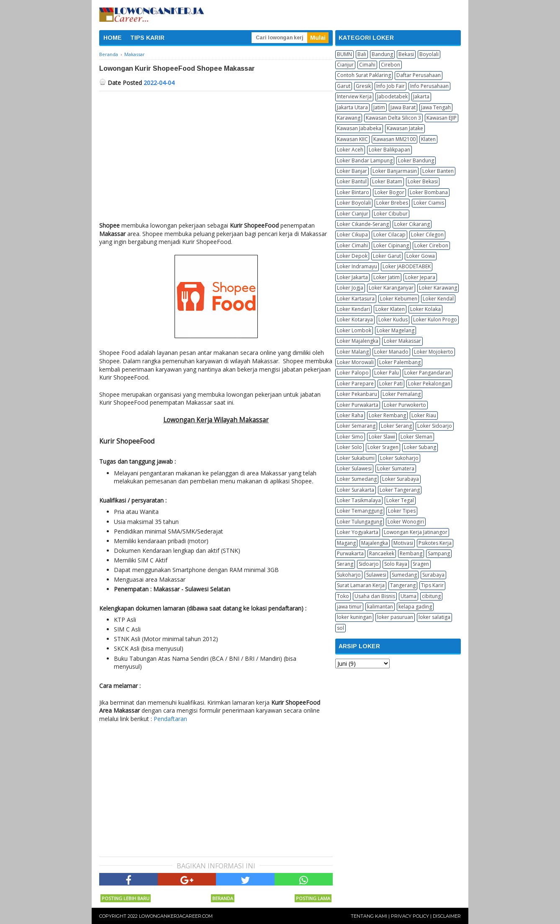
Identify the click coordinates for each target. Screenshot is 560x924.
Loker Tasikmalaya (359, 500)
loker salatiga (434, 617)
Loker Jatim (387, 277)
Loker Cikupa (352, 235)
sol (340, 628)
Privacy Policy (410, 916)
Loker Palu (387, 373)
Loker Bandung (416, 160)
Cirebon (390, 65)
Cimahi (367, 65)
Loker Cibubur (391, 214)
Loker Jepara (420, 277)
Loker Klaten (390, 309)
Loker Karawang (438, 288)
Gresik (363, 86)
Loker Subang (420, 447)
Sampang (439, 553)
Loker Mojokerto (434, 352)
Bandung (382, 54)
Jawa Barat (403, 107)
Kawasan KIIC (352, 139)
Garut (344, 86)
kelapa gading (415, 607)
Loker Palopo (353, 373)
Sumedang (404, 575)
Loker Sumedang (357, 479)
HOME (113, 38)
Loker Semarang (356, 426)
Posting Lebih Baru (126, 898)
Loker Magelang (396, 330)
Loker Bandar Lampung (365, 160)
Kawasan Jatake (405, 128)
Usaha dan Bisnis (375, 596)
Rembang (411, 553)
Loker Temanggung (360, 511)
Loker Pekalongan (429, 384)
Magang (346, 543)
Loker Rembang (387, 415)
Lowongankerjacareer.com (176, 916)
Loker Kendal (438, 299)
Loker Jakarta (352, 277)
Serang (345, 564)
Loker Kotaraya (355, 320)
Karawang (349, 118)
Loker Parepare (355, 384)
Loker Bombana (429, 192)
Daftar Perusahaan (419, 75)
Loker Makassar (402, 341)
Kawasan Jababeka (359, 128)
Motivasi (403, 543)
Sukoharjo (349, 575)
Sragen (421, 564)
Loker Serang (396, 426)
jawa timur (349, 607)
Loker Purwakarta (358, 405)
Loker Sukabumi (356, 458)
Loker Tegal (400, 500)
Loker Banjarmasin (395, 171)
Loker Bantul (352, 181)
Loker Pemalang (402, 394)
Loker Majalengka (358, 341)
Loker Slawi (382, 437)
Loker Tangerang (400, 490)
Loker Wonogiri (406, 522)
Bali (362, 54)
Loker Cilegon (427, 235)
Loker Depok (352, 256)
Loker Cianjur (353, 214)
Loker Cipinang (391, 245)
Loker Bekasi (423, 181)
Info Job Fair (390, 86)
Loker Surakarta (356, 490)
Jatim (379, 107)
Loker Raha (350, 415)
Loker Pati (391, 384)
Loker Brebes (392, 203)
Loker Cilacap (389, 235)
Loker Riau (424, 415)
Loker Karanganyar (391, 288)
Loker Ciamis (429, 203)
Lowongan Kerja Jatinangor (416, 532)
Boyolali (429, 54)
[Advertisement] (216, 154)
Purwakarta (350, 553)
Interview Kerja (354, 96)
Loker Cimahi (352, 245)
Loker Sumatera (396, 468)
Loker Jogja (350, 288)
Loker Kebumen (399, 299)
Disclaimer (447, 916)
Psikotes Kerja (435, 543)
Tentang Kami (369, 916)
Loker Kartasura (356, 299)
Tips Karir (432, 585)
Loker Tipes (402, 511)
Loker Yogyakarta (358, 532)
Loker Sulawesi (354, 468)
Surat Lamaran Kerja (361, 585)
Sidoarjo (369, 564)
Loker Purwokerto (405, 405)
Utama (408, 596)
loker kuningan (354, 617)
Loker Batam (387, 181)
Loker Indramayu (357, 266)
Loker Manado (391, 352)
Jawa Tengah (436, 107)
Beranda (223, 898)
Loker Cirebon (431, 245)
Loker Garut (387, 256)
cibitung (431, 596)
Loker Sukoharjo (399, 458)
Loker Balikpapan (389, 150)
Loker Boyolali (354, 203)
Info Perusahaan (429, 86)
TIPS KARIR (147, 38)
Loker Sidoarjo (435, 426)
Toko (343, 596)
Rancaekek (382, 553)
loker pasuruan (395, 617)
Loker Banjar (352, 171)
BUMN (344, 54)
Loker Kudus (393, 320)
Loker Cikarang (412, 224)
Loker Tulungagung (360, 522)
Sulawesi (376, 575)
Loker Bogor (389, 192)
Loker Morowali (355, 362)
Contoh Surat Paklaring (364, 75)
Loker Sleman (416, 437)
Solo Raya (396, 564)
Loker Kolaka (425, 309)
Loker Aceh (350, 150)
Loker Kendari (353, 309)
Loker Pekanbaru (357, 394)
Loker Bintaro (353, 192)
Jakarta (421, 96)
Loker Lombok (354, 330)
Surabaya (433, 575)
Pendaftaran (170, 719)
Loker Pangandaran (428, 373)
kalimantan (380, 607)
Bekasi (406, 54)
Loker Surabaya (401, 479)
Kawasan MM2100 (394, 139)
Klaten (428, 139)
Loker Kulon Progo (435, 320)
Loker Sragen (383, 447)
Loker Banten (438, 171)
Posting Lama (313, 898)
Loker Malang (353, 352)
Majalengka (375, 543)
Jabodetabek (392, 96)
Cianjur (345, 65)
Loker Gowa (421, 256)
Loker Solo (349, 447)
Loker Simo (350, 437)
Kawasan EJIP (442, 118)
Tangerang (403, 585)
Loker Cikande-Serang (363, 224)
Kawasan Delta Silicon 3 (393, 118)
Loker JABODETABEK (407, 266)
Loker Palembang (400, 362)
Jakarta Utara (352, 107)
